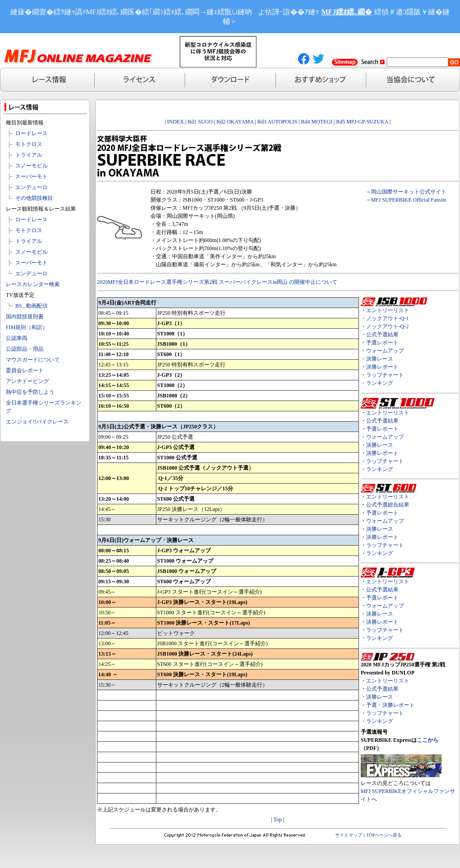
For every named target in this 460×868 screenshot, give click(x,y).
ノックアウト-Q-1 (387, 318)
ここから (428, 740)
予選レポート (382, 343)
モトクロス (29, 144)
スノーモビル (31, 166)
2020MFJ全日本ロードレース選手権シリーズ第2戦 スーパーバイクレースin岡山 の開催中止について (217, 282)
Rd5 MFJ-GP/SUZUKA (362, 122)
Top (278, 820)
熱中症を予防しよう (30, 392)
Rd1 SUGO (200, 122)
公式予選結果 (382, 335)
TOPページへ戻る (384, 835)
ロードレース (31, 133)
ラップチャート (385, 375)
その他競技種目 (34, 198)
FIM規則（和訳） (27, 327)
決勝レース (380, 359)
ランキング (380, 383)
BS (19, 306)
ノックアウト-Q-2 (387, 326)
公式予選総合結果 (388, 505)
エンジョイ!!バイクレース (37, 422)
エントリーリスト (388, 310)
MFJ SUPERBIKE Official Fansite (409, 200)
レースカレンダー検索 (33, 284)
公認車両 (17, 338)
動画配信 (37, 306)
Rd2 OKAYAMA (235, 122)
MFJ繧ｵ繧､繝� (347, 12)
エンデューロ (31, 187)
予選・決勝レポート (390, 705)
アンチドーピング (27, 381)
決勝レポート (382, 367)
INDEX (175, 122)
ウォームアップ (385, 351)
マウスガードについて (33, 360)
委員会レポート (25, 370)
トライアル (29, 155)
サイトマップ (349, 835)
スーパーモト (31, 176)
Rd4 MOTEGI (317, 122)
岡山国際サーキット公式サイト (409, 192)
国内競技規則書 (25, 317)
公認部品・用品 (25, 349)
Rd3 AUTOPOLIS (277, 122)
